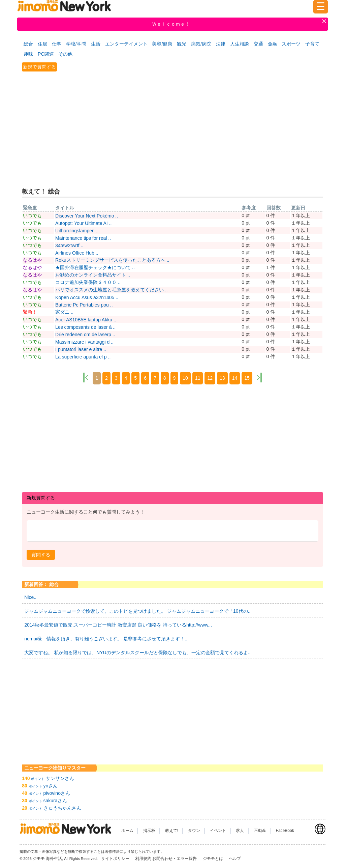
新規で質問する (39, 67)
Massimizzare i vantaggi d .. (84, 342)
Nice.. (30, 597)
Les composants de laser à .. (85, 327)
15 (247, 378)
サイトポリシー (116, 859)
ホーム (127, 831)
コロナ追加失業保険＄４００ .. (88, 282)
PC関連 (46, 54)
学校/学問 (76, 44)
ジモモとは (213, 859)
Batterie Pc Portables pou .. (84, 305)
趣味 (28, 54)
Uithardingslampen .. (77, 231)
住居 (42, 44)
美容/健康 (162, 44)
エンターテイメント (126, 44)
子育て (312, 44)
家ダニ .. (64, 312)
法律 (221, 44)
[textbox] (172, 531)
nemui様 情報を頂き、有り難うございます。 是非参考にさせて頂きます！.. (106, 639)
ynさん (51, 786)
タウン (194, 831)
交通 (258, 44)
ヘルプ (235, 859)
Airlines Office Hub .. (77, 253)
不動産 (260, 831)
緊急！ (30, 312)
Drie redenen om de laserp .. (85, 335)
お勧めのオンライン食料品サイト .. (93, 275)
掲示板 (149, 831)
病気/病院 (201, 44)
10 (185, 378)
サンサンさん (60, 778)
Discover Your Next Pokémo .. (87, 216)
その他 (65, 54)
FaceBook (285, 831)
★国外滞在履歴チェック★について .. (95, 267)
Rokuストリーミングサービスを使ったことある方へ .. (112, 260)
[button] (41, 555)
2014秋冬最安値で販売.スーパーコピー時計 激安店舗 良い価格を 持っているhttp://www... (118, 625)
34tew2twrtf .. (69, 245)
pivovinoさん (57, 793)
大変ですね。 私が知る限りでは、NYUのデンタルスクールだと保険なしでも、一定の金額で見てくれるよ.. (137, 653)
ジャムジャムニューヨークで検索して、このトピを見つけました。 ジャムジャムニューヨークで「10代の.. (137, 611)
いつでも (32, 215)
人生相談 (240, 44)
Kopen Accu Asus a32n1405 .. (87, 297)
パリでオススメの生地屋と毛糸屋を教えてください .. (112, 290)
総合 (28, 44)
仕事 (57, 44)
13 (222, 378)
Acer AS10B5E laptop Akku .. (86, 320)
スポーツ (291, 44)
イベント (218, 831)
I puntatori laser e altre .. (81, 349)
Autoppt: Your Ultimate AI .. (83, 223)
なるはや (32, 260)
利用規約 (143, 859)
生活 (96, 44)
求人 (240, 831)
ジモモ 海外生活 (47, 859)
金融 (273, 44)
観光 (182, 44)
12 (210, 378)
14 (235, 378)
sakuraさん (55, 801)
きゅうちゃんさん (62, 808)
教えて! (172, 831)
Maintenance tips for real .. (83, 238)
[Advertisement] (172, 126)
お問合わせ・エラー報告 (175, 859)
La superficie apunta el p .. (83, 357)
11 (198, 378)
